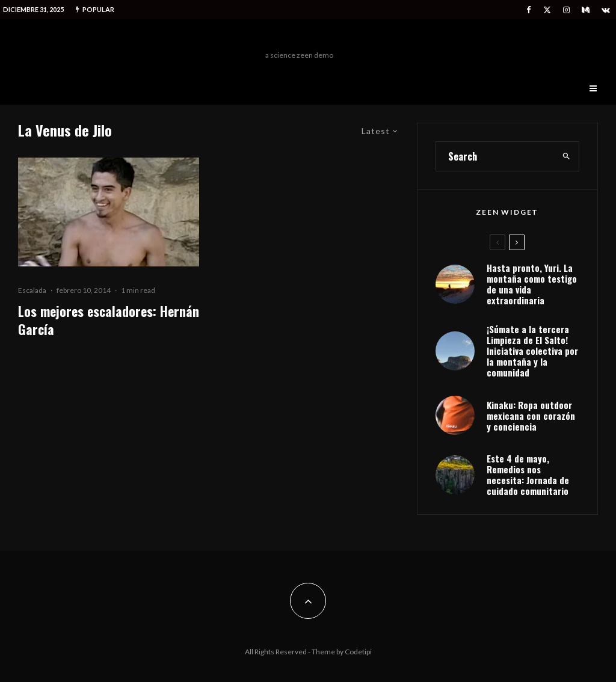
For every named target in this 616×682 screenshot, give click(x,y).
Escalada (32, 290)
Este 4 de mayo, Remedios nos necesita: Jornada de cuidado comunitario (528, 475)
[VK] (606, 10)
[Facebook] (529, 10)
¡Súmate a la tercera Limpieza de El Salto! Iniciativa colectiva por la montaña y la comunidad (532, 351)
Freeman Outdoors (299, 38)
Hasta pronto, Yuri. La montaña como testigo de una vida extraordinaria (532, 284)
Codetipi (358, 652)
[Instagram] (566, 10)
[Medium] (586, 10)
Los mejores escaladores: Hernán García (109, 320)
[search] (566, 156)
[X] (547, 10)
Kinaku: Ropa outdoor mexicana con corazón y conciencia (531, 416)
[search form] (495, 156)
